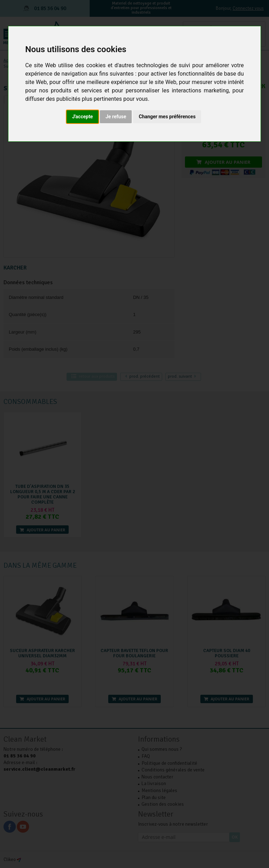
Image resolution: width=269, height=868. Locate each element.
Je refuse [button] (116, 117)
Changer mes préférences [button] (167, 117)
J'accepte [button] (83, 117)
